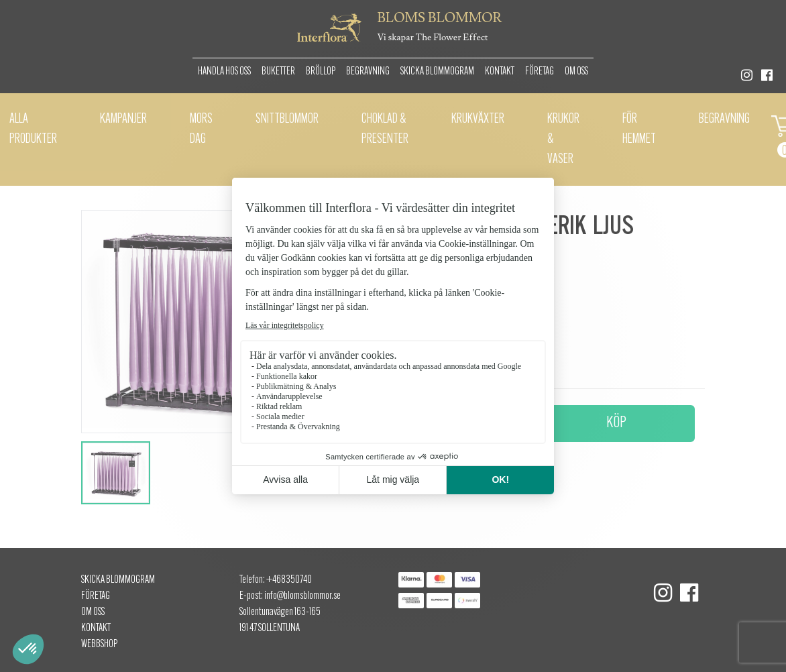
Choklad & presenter (385, 129)
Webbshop (99, 645)
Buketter (278, 72)
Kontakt (500, 72)
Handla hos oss (224, 72)
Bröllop (321, 72)
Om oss (576, 72)
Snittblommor (287, 119)
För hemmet (639, 129)
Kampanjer (123, 119)
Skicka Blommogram (437, 72)
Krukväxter (478, 119)
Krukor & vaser (563, 139)
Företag (540, 72)
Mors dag (201, 129)
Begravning (368, 72)
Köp (616, 423)
